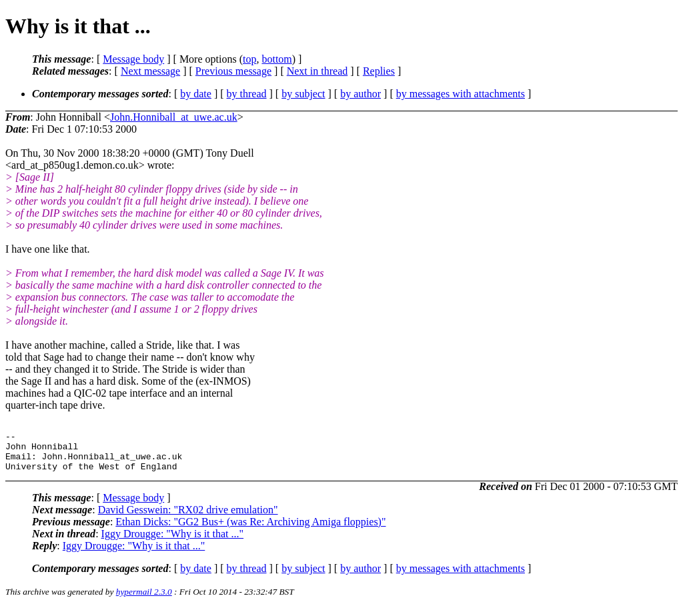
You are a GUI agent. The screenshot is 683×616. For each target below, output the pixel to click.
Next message (150, 71)
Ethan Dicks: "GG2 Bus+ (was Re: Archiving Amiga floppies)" (250, 530)
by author (361, 94)
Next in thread (317, 71)
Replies (379, 71)
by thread (247, 94)
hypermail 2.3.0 (144, 600)
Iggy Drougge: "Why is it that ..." (172, 542)
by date (196, 94)
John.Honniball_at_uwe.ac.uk (174, 117)
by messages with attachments (461, 94)
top (249, 59)
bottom (276, 59)
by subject (303, 94)
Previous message (233, 71)
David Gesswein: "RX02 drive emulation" (188, 518)
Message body (133, 59)
